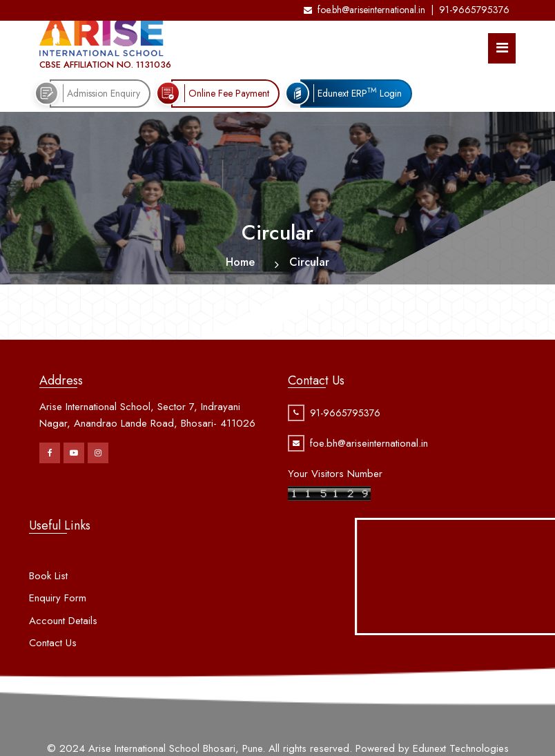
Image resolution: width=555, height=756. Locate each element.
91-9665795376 (474, 10)
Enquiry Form (58, 612)
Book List (48, 589)
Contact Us (53, 657)
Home (240, 262)
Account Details (63, 634)
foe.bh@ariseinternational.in (364, 10)
